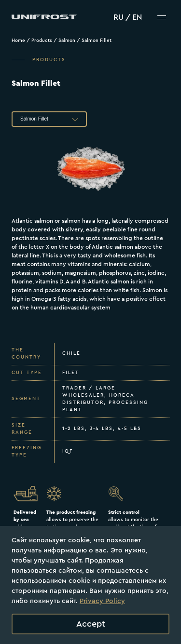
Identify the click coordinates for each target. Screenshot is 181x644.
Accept (91, 624)
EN (137, 17)
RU (118, 17)
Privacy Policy (102, 601)
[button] (49, 119)
